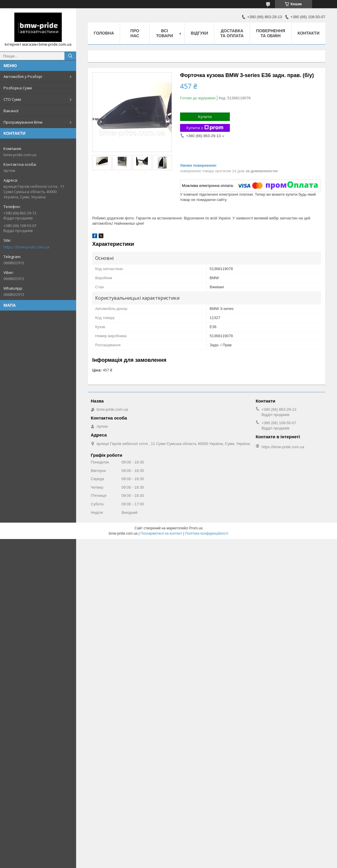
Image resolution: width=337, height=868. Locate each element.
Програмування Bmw (23, 122)
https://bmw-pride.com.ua (26, 247)
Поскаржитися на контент (161, 533)
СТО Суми (12, 99)
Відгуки (200, 33)
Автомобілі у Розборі (23, 76)
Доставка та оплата (232, 33)
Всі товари (165, 33)
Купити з (205, 128)
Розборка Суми (18, 88)
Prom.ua (196, 528)
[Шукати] (70, 56)
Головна (104, 33)
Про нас (135, 33)
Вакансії (11, 111)
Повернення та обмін (270, 33)
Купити (205, 117)
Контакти (308, 33)
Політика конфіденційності (207, 533)
